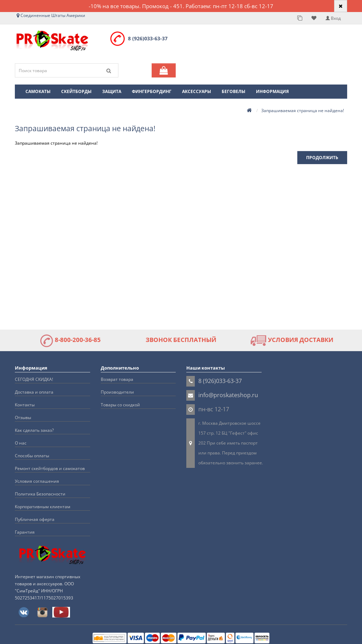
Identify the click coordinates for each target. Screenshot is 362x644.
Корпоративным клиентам (43, 507)
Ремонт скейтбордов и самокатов (50, 468)
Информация (272, 91)
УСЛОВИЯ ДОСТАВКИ (292, 340)
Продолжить (322, 158)
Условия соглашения (37, 481)
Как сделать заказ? (34, 430)
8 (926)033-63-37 (148, 38)
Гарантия (25, 532)
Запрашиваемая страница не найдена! (303, 111)
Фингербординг (152, 91)
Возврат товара (117, 379)
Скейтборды (76, 91)
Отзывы (23, 417)
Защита (112, 91)
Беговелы (233, 91)
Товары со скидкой (120, 405)
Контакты (25, 405)
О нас (21, 443)
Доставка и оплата (34, 392)
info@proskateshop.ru (228, 395)
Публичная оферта (35, 519)
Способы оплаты (32, 456)
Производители (117, 392)
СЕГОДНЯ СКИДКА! (34, 379)
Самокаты (38, 91)
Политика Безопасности (40, 494)
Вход (333, 18)
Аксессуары (197, 91)
